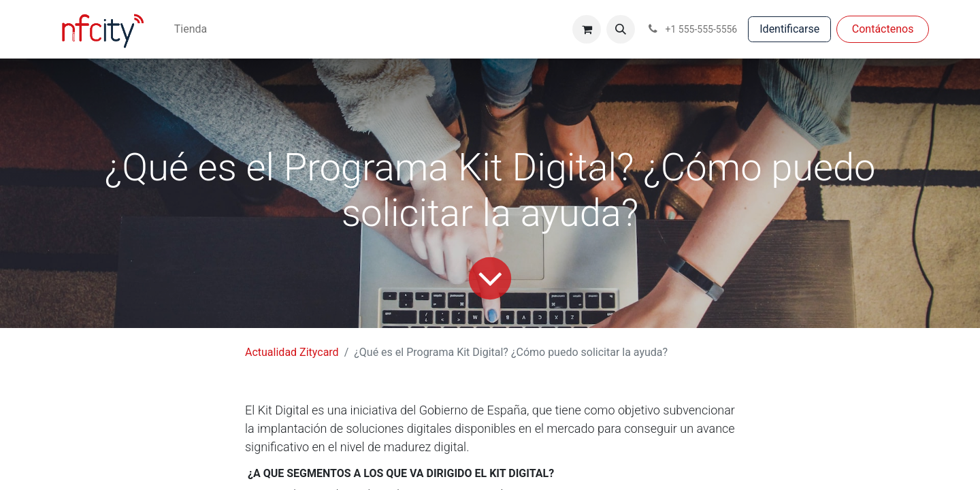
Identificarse (789, 29)
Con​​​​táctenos (883, 29)
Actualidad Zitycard (292, 352)
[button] (621, 29)
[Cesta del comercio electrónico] (587, 29)
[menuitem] (191, 29)
